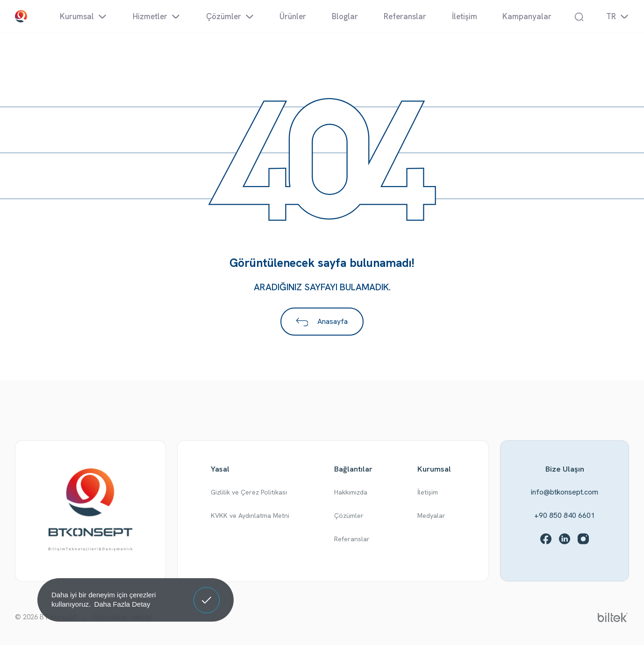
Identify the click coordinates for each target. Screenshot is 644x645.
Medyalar (431, 516)
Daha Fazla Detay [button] (122, 604)
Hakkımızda (351, 492)
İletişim (428, 492)
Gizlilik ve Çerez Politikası (249, 492)
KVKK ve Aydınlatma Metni (250, 516)
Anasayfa (322, 321)
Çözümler (349, 516)
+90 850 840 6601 (565, 515)
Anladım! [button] (207, 593)
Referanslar (352, 539)
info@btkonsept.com (565, 492)
